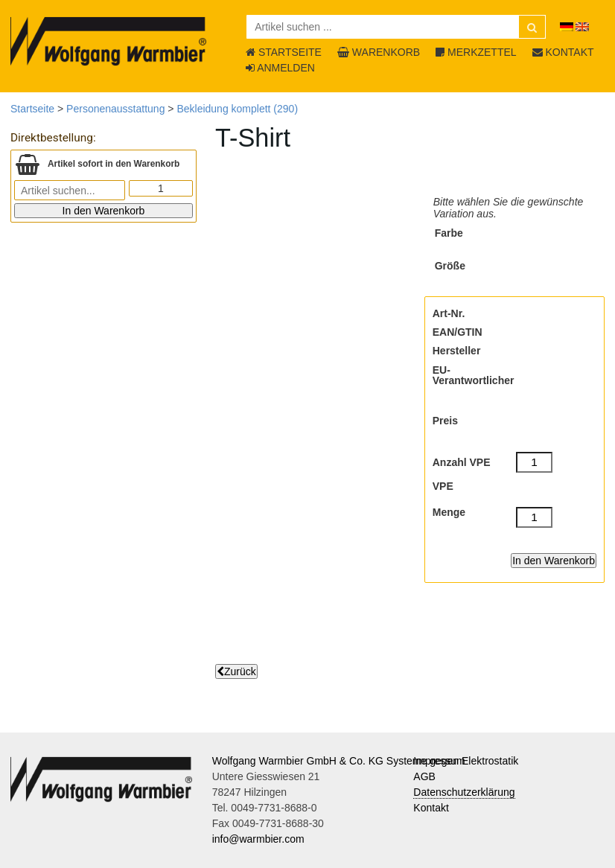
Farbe (449, 233)
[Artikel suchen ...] (396, 27)
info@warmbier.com (258, 839)
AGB (424, 776)
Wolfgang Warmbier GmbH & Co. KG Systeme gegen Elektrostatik (366, 761)
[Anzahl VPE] (534, 462)
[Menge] (534, 517)
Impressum (439, 761)
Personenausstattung (115, 109)
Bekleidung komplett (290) (237, 109)
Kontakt (431, 808)
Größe (450, 266)
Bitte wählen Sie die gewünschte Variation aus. (509, 208)
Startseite (32, 109)
